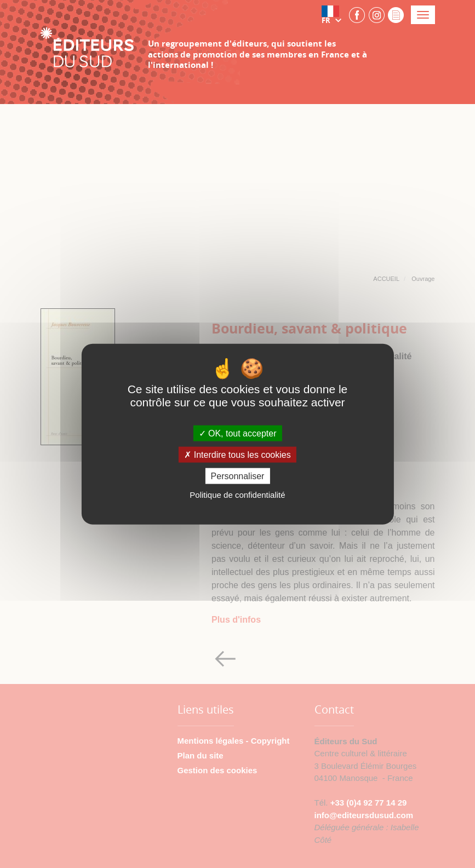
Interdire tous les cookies (237, 455)
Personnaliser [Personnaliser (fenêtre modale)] (238, 476)
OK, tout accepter (238, 433)
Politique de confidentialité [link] (237, 495)
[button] (334, 15)
